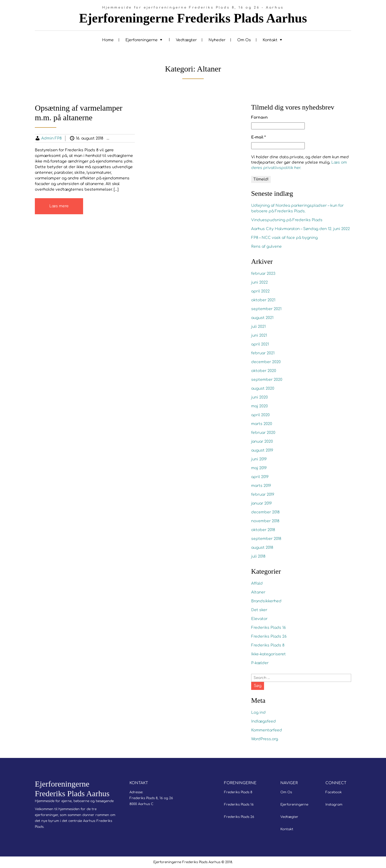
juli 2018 (258, 556)
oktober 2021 (263, 300)
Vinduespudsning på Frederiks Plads (287, 220)
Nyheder (217, 40)
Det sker (259, 610)
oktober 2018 (263, 530)
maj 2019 (259, 468)
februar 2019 (263, 495)
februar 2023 (263, 274)
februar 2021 (263, 353)
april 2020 (260, 415)
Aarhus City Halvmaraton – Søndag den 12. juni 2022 (300, 229)
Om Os (244, 40)
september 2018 (266, 539)
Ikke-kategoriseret (268, 654)
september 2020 (267, 380)
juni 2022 (259, 282)
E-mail (258, 137)
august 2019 (262, 450)
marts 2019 (261, 486)
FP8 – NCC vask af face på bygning (284, 238)
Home (108, 40)
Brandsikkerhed (266, 601)
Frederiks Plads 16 (268, 628)
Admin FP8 (51, 138)
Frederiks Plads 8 (268, 645)
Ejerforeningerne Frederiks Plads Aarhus (193, 18)
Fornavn (259, 117)
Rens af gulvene (266, 247)
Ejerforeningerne (142, 40)
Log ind (258, 713)
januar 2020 (262, 441)
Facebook (334, 792)
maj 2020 (259, 406)
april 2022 (260, 291)
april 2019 (260, 477)
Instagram (334, 805)
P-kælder (260, 663)
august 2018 (262, 548)
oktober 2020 (264, 371)
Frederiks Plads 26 (269, 636)
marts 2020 (262, 424)
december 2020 (266, 362)
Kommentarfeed (267, 730)
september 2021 (266, 309)
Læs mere (59, 206)
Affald (257, 583)
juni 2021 (259, 335)
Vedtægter (186, 40)
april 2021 (260, 344)
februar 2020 (263, 433)
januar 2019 (261, 503)
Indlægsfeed (263, 721)
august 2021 (262, 318)
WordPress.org (265, 739)
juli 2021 (258, 327)
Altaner (124, 138)
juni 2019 (259, 459)
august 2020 (263, 388)
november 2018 (265, 521)
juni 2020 (259, 397)
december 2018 (265, 512)
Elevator (259, 619)
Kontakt (270, 40)
